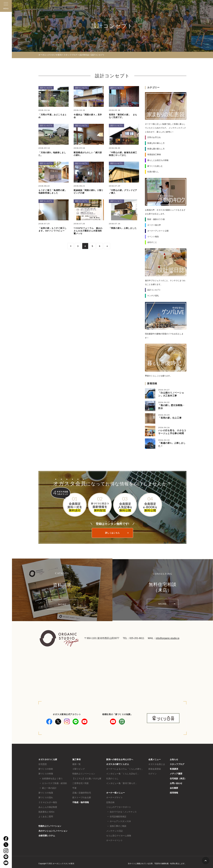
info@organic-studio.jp (168, 638)
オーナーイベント (114, 840)
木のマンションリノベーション (53, 831)
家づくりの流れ (46, 797)
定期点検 (110, 802)
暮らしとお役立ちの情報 (158, 160)
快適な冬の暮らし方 (156, 143)
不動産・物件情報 (81, 802)
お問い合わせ (176, 783)
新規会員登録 (155, 769)
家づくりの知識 (46, 793)
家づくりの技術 (46, 769)
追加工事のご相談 (118, 826)
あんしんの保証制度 (48, 807)
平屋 (74, 788)
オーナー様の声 (154, 225)
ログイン (153, 774)
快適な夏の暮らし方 (156, 149)
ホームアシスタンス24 (120, 821)
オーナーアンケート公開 (158, 231)
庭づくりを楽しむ (155, 166)
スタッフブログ (177, 764)
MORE (62, 604)
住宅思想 (43, 764)
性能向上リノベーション (50, 826)
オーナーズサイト (114, 797)
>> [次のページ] (107, 246)
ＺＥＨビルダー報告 (48, 802)
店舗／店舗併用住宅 (82, 793)
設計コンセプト (46, 88)
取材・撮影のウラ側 (156, 219)
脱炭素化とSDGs (46, 812)
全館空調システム (47, 836)
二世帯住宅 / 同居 (80, 783)
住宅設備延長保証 (118, 817)
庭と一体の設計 (49, 788)
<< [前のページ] (71, 246)
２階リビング (79, 769)
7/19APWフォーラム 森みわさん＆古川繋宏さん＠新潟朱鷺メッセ (88, 231)
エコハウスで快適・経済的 (54, 783)
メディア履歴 (176, 774)
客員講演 (174, 769)
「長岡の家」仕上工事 (170, 418)
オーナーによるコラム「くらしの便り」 (125, 769)
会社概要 (174, 788)
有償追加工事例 (154, 155)
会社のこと (152, 242)
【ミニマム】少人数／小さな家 (87, 779)
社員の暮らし (153, 172)
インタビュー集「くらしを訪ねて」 (123, 774)
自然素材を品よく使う (52, 779)
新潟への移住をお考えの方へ (120, 759)
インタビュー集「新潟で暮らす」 (122, 783)
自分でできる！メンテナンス (123, 812)
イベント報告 (153, 237)
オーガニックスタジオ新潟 (50, 55)
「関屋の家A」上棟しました (123, 228)
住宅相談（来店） (178, 779)
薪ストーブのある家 (82, 797)
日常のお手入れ (154, 137)
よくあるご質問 (46, 817)
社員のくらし (112, 779)
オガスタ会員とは (157, 764)
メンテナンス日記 (114, 831)
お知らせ (174, 759)
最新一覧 (76, 764)
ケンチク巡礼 (153, 296)
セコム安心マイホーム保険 (119, 836)
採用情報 (174, 793)
